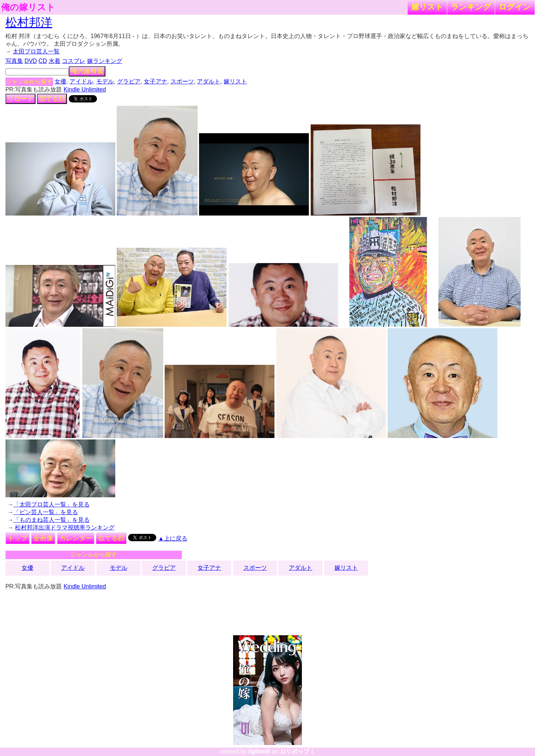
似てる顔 (52, 99)
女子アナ (156, 81)
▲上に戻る (173, 538)
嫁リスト (427, 7)
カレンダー (76, 538)
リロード (20, 99)
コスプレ (74, 61)
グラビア (129, 81)
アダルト (209, 81)
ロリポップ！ (298, 751)
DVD (31, 61)
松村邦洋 (29, 22)
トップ (18, 538)
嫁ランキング (105, 61)
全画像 (43, 538)
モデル (105, 81)
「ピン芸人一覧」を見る (46, 512)
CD (43, 61)
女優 (60, 81)
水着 (55, 61)
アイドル (81, 81)
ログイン (515, 7)
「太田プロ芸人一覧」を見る (52, 504)
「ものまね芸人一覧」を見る (52, 520)
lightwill (259, 751)
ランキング (471, 7)
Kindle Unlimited (85, 89)
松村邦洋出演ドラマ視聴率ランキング (65, 527)
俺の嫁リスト (28, 7)
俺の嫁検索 (87, 71)
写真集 (14, 61)
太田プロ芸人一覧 (36, 51)
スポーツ (182, 81)
